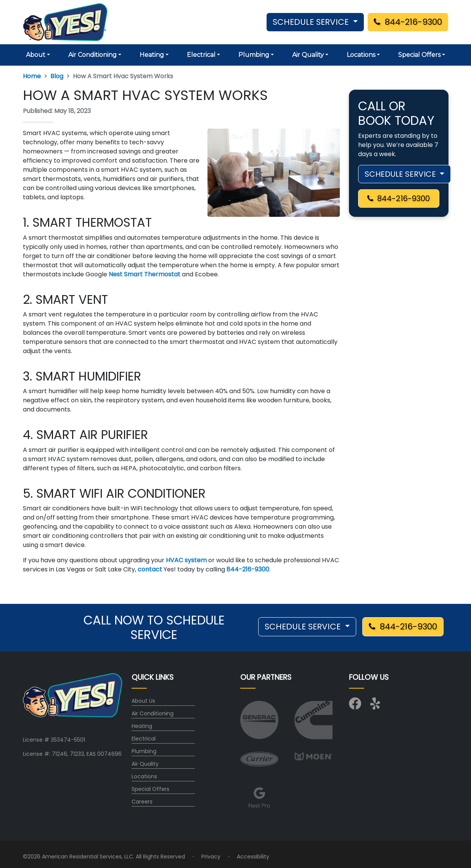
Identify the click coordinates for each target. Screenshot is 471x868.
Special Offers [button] (419, 55)
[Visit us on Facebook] (355, 706)
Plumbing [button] (254, 55)
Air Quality (145, 764)
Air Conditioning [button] (92, 55)
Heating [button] (152, 55)
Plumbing (144, 751)
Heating (142, 726)
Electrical (144, 739)
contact (150, 569)
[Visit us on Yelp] (376, 706)
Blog (57, 76)
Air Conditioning (153, 713)
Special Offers (150, 789)
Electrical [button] (201, 55)
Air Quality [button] (308, 55)
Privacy (211, 857)
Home (32, 76)
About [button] (36, 55)
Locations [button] (361, 55)
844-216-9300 (408, 22)
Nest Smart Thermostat (145, 274)
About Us (143, 701)
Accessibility (253, 857)
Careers (142, 802)
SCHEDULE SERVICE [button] (312, 22)
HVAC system (186, 560)
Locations (144, 776)
